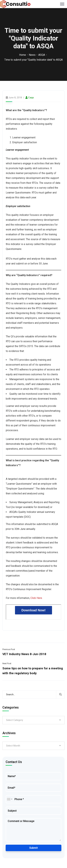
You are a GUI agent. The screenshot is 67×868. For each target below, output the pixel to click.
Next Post (7, 663)
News (32, 55)
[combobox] (10, 799)
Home (23, 55)
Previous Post (9, 649)
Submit (33, 848)
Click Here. (36, 598)
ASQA (42, 55)
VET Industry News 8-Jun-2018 (24, 654)
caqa (31, 98)
